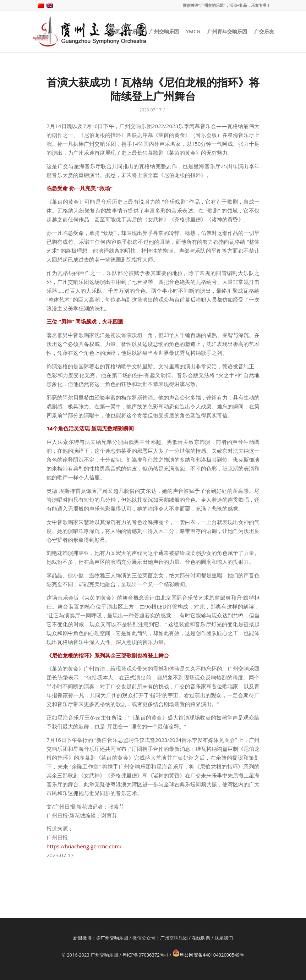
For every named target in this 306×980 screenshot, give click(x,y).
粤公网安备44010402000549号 (208, 955)
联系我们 (224, 938)
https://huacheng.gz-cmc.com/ (84, 846)
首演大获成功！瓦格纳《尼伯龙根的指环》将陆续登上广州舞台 (153, 89)
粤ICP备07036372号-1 (146, 955)
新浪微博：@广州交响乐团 (101, 938)
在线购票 (201, 938)
